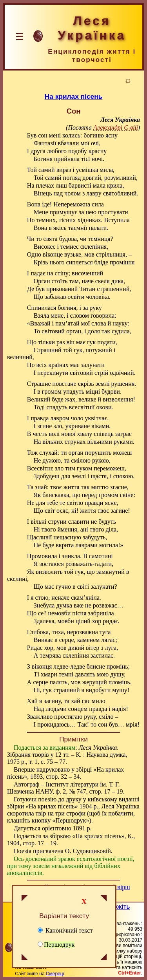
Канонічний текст (65, 930)
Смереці (55, 974)
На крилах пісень (74, 96)
